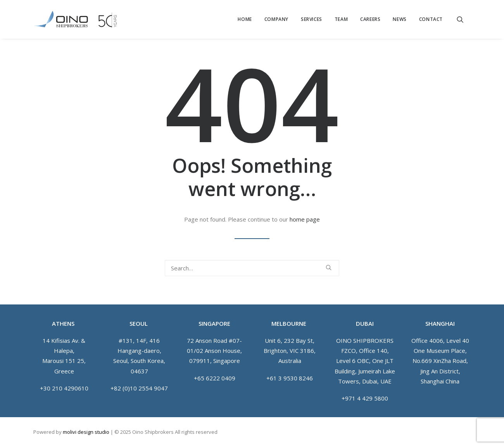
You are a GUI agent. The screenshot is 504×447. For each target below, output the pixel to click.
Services (312, 19)
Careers (370, 19)
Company (276, 19)
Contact (431, 19)
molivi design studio (86, 432)
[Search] (252, 268)
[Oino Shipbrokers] (75, 19)
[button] (464, 19)
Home (245, 19)
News (400, 19)
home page (305, 219)
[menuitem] (245, 19)
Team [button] (341, 19)
